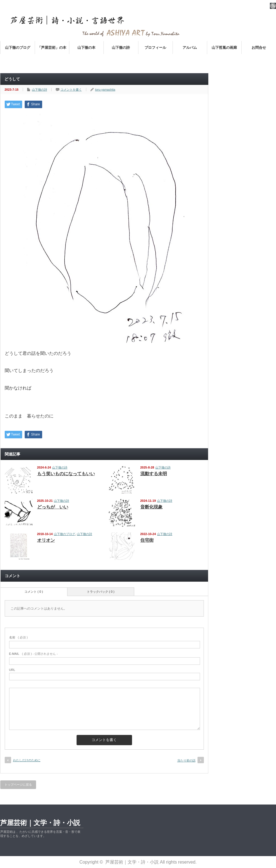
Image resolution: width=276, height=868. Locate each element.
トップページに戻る (18, 785)
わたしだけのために (27, 760)
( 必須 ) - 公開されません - (34, 654)
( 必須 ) (18, 637)
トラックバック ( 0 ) (101, 592)
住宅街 (147, 540)
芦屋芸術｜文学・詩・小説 (40, 823)
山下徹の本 (86, 48)
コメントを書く (71, 90)
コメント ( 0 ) (34, 592)
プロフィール (155, 48)
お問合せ (259, 48)
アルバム (190, 48)
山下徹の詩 (121, 48)
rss (273, 6)
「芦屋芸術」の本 (52, 48)
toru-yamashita (105, 90)
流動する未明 (154, 474)
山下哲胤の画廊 (224, 48)
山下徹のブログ (18, 48)
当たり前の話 (186, 760)
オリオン (46, 540)
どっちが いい (53, 507)
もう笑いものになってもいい (66, 474)
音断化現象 (151, 507)
